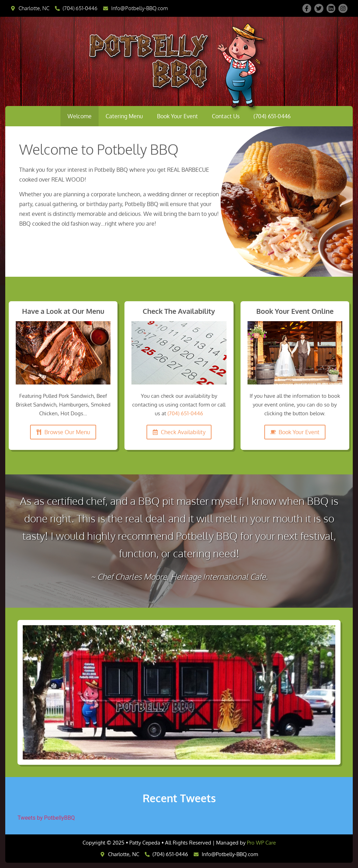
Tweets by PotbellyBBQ (46, 818)
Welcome (80, 116)
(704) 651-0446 (272, 116)
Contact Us (226, 116)
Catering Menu (124, 116)
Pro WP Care (261, 843)
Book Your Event (177, 116)
